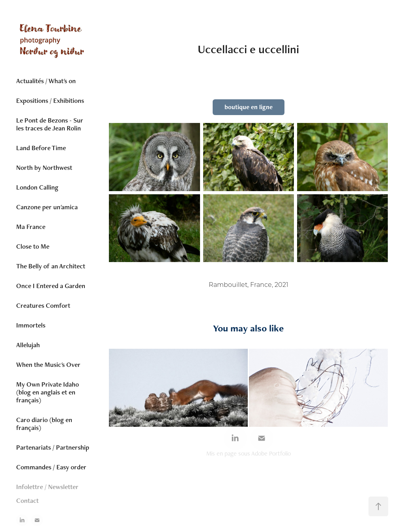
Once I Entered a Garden (51, 286)
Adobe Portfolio (271, 453)
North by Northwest (44, 167)
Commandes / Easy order (51, 467)
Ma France (31, 227)
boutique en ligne (249, 107)
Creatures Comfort (43, 305)
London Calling (37, 187)
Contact (27, 500)
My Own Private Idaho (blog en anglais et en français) (48, 392)
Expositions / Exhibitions (50, 100)
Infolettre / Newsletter (47, 487)
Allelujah (28, 345)
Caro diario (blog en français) (44, 424)
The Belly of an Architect (51, 266)
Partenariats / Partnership (53, 447)
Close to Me (33, 246)
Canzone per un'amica (47, 207)
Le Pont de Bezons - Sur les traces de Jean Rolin (50, 124)
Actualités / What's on (46, 81)
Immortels (31, 325)
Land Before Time (41, 148)
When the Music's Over (48, 365)
